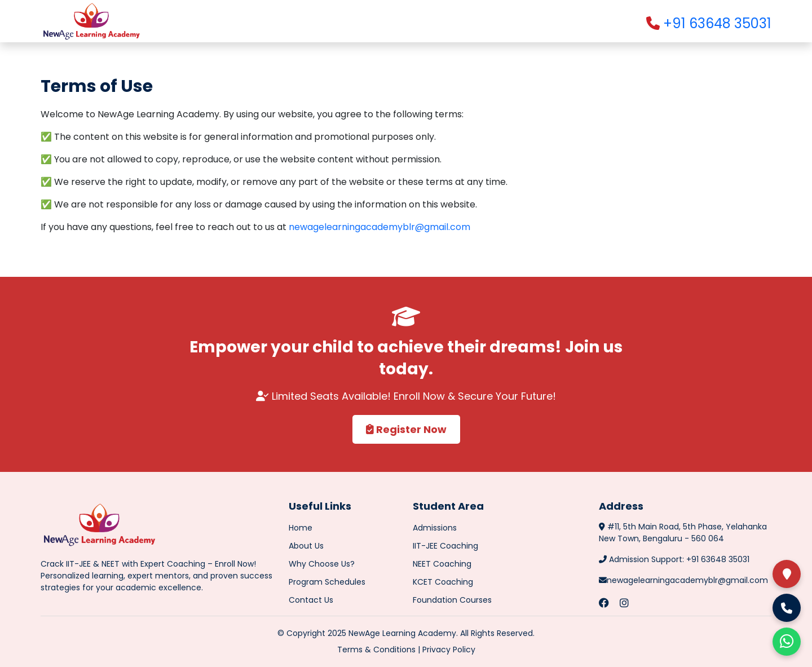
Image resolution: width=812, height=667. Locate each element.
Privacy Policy (449, 650)
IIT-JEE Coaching (445, 546)
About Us (306, 546)
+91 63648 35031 (709, 23)
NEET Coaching (442, 564)
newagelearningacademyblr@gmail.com (379, 227)
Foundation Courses (452, 600)
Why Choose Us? (322, 564)
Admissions (435, 528)
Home (301, 528)
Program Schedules (327, 582)
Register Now (406, 429)
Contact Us (311, 600)
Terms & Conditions (376, 650)
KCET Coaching (443, 582)
